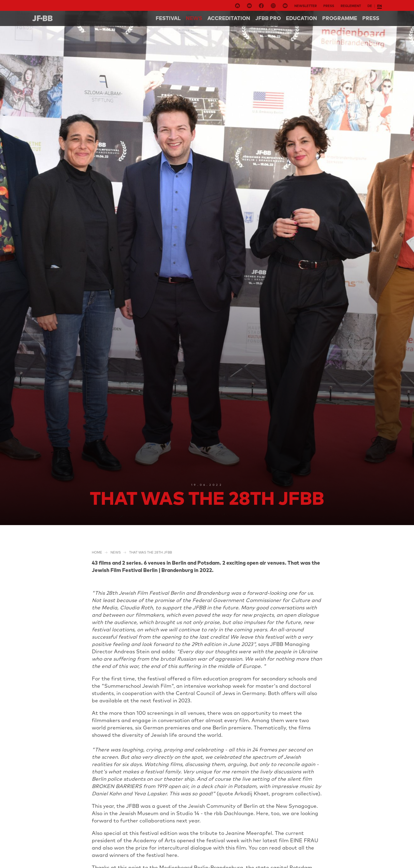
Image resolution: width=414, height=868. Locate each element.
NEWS (194, 18)
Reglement (351, 6)
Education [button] (301, 18)
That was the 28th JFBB (151, 552)
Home (97, 552)
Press (329, 6)
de (370, 6)
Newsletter (306, 6)
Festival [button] (168, 18)
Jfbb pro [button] (268, 18)
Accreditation (229, 18)
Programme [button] (340, 18)
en (379, 6)
